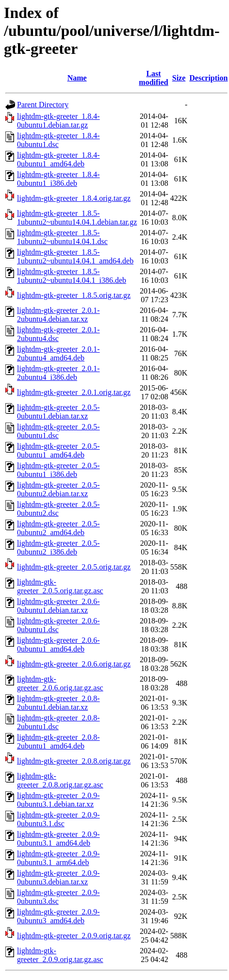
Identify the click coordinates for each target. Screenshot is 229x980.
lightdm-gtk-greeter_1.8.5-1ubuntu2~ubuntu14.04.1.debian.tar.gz (77, 218)
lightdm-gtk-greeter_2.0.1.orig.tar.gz (74, 392)
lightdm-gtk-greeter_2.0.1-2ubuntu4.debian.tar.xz (58, 315)
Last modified (153, 78)
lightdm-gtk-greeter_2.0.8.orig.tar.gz (74, 761)
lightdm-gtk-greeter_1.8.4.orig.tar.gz (74, 198)
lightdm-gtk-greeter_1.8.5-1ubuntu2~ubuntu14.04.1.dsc (62, 237)
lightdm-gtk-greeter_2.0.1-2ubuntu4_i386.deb (58, 373)
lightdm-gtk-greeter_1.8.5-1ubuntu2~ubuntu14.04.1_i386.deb (72, 276)
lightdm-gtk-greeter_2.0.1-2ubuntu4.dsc (58, 334)
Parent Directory (43, 105)
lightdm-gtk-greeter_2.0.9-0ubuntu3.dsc (58, 897)
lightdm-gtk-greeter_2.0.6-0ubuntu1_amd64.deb (58, 645)
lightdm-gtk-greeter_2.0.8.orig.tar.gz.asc (60, 780)
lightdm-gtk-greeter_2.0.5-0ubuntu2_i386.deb (58, 547)
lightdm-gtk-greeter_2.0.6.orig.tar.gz (74, 664)
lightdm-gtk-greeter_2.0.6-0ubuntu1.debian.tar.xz (58, 606)
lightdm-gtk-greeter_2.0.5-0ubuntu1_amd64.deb (58, 450)
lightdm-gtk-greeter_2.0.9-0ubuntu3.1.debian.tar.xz (58, 800)
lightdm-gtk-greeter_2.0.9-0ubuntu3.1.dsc (58, 819)
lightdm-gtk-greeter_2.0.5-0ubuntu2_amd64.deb (58, 528)
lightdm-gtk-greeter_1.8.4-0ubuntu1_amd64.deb (58, 159)
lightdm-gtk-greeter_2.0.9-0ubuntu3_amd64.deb (58, 916)
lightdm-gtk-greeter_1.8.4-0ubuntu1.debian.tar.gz (58, 121)
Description (208, 78)
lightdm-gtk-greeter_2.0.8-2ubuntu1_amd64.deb (58, 742)
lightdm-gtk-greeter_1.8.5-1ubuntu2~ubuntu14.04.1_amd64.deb (75, 256)
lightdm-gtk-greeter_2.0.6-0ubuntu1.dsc (58, 625)
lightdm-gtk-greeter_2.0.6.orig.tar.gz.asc (60, 683)
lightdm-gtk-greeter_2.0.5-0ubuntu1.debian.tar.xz (58, 412)
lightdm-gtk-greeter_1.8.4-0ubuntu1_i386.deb (58, 179)
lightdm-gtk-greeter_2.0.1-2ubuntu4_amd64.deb (58, 353)
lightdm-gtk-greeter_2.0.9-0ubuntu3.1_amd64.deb (58, 839)
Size (179, 78)
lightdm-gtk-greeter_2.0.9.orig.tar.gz (74, 936)
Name (77, 78)
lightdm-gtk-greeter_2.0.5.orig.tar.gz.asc (60, 586)
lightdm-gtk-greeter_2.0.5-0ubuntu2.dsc (58, 509)
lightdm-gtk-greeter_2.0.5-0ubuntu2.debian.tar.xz (58, 489)
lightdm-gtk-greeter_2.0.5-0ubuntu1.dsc (58, 431)
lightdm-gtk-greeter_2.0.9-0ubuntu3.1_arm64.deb (58, 858)
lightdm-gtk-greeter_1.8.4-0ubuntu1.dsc (58, 140)
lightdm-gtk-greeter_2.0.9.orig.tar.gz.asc (60, 955)
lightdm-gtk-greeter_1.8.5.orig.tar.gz (74, 295)
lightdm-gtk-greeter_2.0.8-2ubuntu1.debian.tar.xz (58, 703)
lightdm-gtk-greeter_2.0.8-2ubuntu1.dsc (58, 722)
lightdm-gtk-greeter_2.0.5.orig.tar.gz (74, 567)
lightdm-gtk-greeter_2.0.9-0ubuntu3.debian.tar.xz (58, 877)
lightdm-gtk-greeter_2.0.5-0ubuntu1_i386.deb (58, 470)
